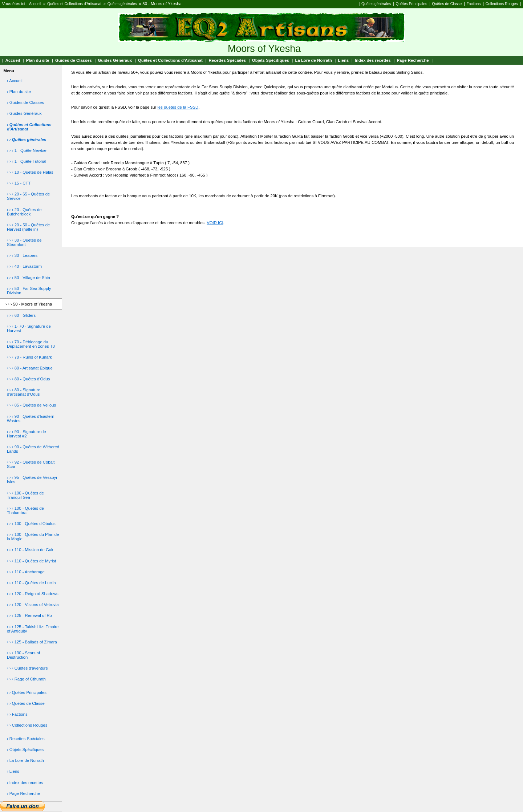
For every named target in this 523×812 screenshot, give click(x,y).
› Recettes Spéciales (26, 739)
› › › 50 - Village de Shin (29, 278)
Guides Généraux (115, 60)
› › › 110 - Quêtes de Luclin (31, 583)
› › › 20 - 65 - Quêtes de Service (28, 196)
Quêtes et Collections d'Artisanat (74, 4)
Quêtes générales (122, 4)
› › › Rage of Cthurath (26, 679)
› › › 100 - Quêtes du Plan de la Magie (33, 537)
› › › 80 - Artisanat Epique (30, 368)
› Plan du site (19, 92)
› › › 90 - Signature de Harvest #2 (27, 434)
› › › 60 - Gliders (21, 315)
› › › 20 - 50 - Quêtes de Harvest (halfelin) (28, 227)
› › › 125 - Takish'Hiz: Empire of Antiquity (33, 629)
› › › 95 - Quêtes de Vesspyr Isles (32, 480)
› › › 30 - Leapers (22, 255)
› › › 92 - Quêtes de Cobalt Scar (31, 464)
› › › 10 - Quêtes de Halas (30, 172)
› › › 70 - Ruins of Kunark (29, 357)
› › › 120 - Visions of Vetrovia (33, 605)
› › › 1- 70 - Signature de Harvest (29, 328)
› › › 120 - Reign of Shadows (33, 594)
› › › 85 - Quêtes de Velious (31, 405)
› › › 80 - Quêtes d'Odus (29, 379)
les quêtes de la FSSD (178, 107)
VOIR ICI (215, 223)
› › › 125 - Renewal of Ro (29, 615)
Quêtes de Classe (447, 4)
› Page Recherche (23, 793)
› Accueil (15, 81)
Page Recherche (413, 60)
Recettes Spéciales (227, 60)
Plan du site (38, 60)
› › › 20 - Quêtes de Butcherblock (24, 212)
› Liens (13, 771)
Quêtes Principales (411, 4)
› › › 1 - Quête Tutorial (27, 161)
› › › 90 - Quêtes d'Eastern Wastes (31, 419)
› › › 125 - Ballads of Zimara (32, 642)
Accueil (35, 4)
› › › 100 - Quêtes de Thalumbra (25, 510)
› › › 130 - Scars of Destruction (23, 655)
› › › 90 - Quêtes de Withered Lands (33, 449)
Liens (344, 60)
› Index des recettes (25, 783)
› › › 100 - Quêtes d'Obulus (31, 524)
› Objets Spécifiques (25, 750)
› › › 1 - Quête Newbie (27, 150)
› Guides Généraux (24, 113)
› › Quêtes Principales (27, 692)
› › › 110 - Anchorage (26, 572)
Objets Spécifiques (271, 60)
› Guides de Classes (25, 102)
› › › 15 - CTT (19, 183)
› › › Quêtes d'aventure (27, 668)
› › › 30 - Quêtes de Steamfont (24, 242)
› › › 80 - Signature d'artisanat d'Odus (24, 392)
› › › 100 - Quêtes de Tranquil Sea (25, 495)
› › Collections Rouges (27, 725)
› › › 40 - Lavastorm (24, 266)
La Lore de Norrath (314, 60)
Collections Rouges (502, 4)
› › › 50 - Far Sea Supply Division (29, 291)
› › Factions (17, 714)
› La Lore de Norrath (25, 760)
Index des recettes (373, 60)
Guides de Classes (74, 60)
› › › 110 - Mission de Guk (30, 550)
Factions (474, 4)
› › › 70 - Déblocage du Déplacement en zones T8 (31, 344)
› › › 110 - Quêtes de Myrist (31, 561)
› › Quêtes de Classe (26, 703)
